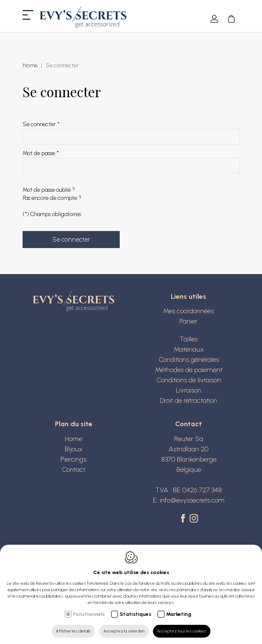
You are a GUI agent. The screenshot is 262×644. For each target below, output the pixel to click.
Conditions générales (189, 360)
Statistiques (135, 614)
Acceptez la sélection (124, 631)
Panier (189, 321)
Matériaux (189, 349)
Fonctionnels (89, 614)
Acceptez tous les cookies (182, 631)
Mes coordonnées (189, 311)
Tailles (189, 339)
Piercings (73, 459)
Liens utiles (189, 296)
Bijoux (73, 449)
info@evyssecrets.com (192, 500)
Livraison (189, 390)
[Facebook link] (184, 519)
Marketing (179, 614)
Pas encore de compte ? (52, 198)
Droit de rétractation (189, 400)
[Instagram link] (194, 519)
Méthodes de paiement (189, 370)
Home (30, 65)
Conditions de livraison (189, 380)
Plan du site (74, 424)
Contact (73, 469)
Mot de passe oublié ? (49, 190)
